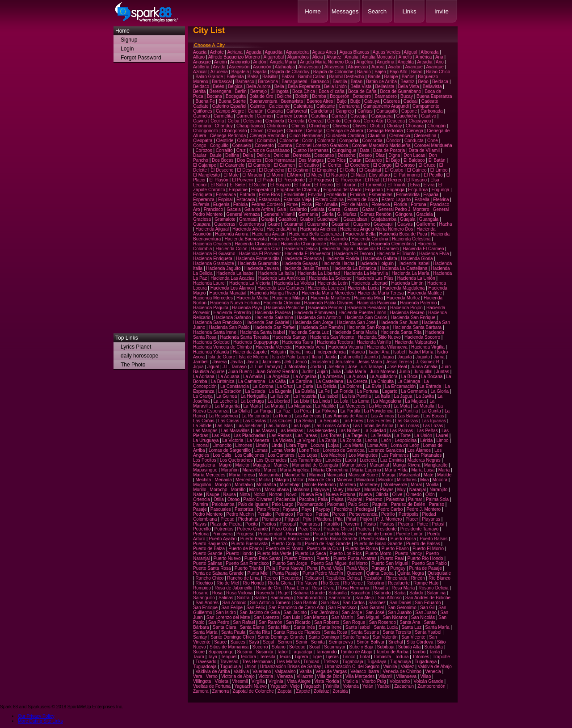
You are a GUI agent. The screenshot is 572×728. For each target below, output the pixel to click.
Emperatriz (262, 190)
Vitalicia (350, 681)
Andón (260, 62)
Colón (308, 141)
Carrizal (339, 116)
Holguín (278, 352)
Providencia (298, 534)
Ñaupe (212, 494)
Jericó (301, 362)
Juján (323, 372)
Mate (429, 475)
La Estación (230, 391)
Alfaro (199, 57)
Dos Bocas (223, 160)
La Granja (203, 396)
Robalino (375, 583)
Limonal (201, 445)
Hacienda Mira (368, 298)
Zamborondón (431, 686)
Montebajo (290, 485)
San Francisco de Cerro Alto (297, 608)
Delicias (281, 155)
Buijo (341, 101)
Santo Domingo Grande (281, 637)
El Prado (266, 180)
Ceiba (233, 121)
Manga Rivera (407, 465)
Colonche (289, 141)
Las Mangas (205, 431)
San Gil (427, 608)
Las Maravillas (236, 431)
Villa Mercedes (360, 676)
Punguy (398, 568)
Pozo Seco (309, 529)
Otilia (219, 499)
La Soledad (375, 431)
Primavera (223, 534)
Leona (371, 440)
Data (364, 150)
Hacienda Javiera (262, 268)
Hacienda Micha (252, 298)
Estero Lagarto (396, 200)
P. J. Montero (389, 519)
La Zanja (328, 440)
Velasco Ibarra (365, 671)
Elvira (429, 185)
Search (377, 11)
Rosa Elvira (323, 588)
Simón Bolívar (370, 642)
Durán (355, 160)
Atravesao (334, 67)
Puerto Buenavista (249, 544)
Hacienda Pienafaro (367, 308)
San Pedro (219, 622)
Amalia (351, 57)
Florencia (381, 204)
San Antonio (234, 603)
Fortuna (418, 204)
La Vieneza (258, 440)
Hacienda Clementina (392, 244)
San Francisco (342, 608)
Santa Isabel (358, 627)
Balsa (253, 77)
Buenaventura (263, 101)
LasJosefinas (249, 426)
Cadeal (411, 101)
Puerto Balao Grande (336, 539)
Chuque (275, 131)
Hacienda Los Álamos (232, 288)
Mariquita (336, 475)
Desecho (347, 155)
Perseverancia (363, 514)
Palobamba (223, 504)
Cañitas (365, 111)
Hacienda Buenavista (246, 239)
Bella (279, 86)
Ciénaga (314, 131)
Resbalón (373, 578)
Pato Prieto (268, 509)
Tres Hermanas (257, 662)
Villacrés (305, 676)
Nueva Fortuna (341, 494)
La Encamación (400, 386)
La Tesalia (381, 436)
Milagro (282, 480)
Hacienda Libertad (369, 283)
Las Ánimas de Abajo (346, 416)
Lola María (353, 445)
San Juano (426, 612)
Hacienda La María (410, 273)
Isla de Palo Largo (290, 357)
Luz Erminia (392, 460)
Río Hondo (253, 583)
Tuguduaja (230, 667)
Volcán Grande (429, 681)
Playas (200, 524)
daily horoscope (139, 356)
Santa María (437, 627)
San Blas (330, 603)
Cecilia (217, 121)
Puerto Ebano (395, 549)
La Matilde (325, 406)
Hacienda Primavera (315, 313)
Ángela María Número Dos (326, 62)
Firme (292, 204)
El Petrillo (433, 175)
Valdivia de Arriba (212, 671)
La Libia (301, 401)
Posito (370, 524)
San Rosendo (382, 622)
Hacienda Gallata (380, 259)
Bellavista (385, 86)
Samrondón (340, 598)
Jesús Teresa (399, 362)
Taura (199, 657)
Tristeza (331, 662)
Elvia (415, 185)
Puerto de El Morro (285, 549)
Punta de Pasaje (425, 568)
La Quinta (431, 411)
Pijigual (292, 519)
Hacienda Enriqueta (213, 259)
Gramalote (225, 219)
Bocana (214, 96)
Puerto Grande (208, 553)
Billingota (280, 91)
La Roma (282, 416)
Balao (417, 72)
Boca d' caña (332, 91)
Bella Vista (361, 86)
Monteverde (395, 485)
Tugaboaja (353, 662)
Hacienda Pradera (273, 313)
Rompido (202, 588)
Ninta (245, 494)
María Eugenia (367, 470)
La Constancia (235, 386)
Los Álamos (419, 450)
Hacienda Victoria (345, 347)
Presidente (386, 529)
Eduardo (374, 160)
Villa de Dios (329, 676)
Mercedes (245, 480)
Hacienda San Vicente (332, 337)
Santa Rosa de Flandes (297, 632)
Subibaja (386, 647)
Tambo (419, 652)
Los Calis (222, 455)
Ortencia (202, 499)
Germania (308, 214)
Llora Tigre (297, 445)
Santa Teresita (397, 632)
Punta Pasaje (286, 573)
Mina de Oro (321, 480)
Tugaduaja (401, 662)
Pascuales (221, 509)
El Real (372, 180)
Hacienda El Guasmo (214, 254)
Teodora (248, 657)
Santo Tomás (356, 637)
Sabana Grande (309, 593)
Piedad (228, 519)
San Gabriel (372, 608)
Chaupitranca (250, 126)
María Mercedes (209, 475)
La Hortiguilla (253, 396)
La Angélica (278, 377)
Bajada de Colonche (333, 72)
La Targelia (356, 436)
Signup (129, 40)
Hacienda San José (356, 322)
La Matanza (300, 406)
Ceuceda (396, 121)
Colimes (245, 141)
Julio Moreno (383, 372)
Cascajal (359, 116)
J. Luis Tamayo (265, 367)
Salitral (244, 598)
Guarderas (225, 224)
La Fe (324, 391)
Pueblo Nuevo (341, 534)
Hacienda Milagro (290, 298)
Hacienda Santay (289, 337)
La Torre (402, 436)
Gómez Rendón (376, 214)
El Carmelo (259, 165)
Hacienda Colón (231, 249)
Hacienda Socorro (422, 337)
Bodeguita (236, 96)
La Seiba (305, 421)
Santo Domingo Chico (232, 637)
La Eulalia (305, 391)
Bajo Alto (398, 72)
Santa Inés (304, 627)
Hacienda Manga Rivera (274, 293)
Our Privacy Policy (36, 716)
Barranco (320, 82)
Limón (262, 445)
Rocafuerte (399, 583)
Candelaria (321, 111)
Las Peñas (427, 431)
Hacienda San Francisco (217, 322)
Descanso (324, 155)
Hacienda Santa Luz (309, 332)
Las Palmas (401, 431)
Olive (397, 494)
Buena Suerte (232, 101)
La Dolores (351, 386)
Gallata (317, 209)
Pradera (364, 529)
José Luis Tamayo (366, 367)
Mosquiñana (277, 490)
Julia (336, 372)
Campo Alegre (230, 111)
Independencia (331, 352)
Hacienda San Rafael (275, 327)
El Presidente (292, 180)
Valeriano (262, 671)
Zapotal (285, 691)
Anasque (202, 62)
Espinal (225, 200)
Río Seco (330, 583)
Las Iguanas (434, 421)
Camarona (349, 106)
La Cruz (285, 386)
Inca (309, 352)
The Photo (133, 365)
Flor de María (355, 204)
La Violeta (283, 440)
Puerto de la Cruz (324, 549)
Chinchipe (319, 126)
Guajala (408, 219)
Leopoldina (406, 440)
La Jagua (403, 396)
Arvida (219, 67)
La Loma (361, 401)
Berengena (221, 91)
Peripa (322, 514)
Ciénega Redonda (228, 136)
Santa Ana (410, 622)
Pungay (379, 568)
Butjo (355, 101)
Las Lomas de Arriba (373, 426)
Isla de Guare (222, 357)
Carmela (202, 116)
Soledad (297, 647)
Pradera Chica (338, 529)
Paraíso (437, 504)
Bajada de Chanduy (290, 72)
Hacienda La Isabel (236, 273)
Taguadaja (302, 652)
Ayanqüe (435, 67)
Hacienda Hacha (338, 263)
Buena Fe (205, 101)
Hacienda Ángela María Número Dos (376, 229)
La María (252, 406)
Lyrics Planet (136, 347)
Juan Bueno (240, 372)
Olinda (382, 494)
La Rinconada (256, 416)
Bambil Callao (312, 77)
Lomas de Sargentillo (230, 450)
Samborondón (311, 598)
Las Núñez (349, 431)
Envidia (315, 195)
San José (375, 612)
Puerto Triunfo (249, 568)
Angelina (385, 62)
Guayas (405, 224)
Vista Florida (326, 681)
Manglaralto (436, 465)
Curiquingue (344, 150)
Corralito (224, 150)
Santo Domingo (324, 637)
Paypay (323, 509)
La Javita (425, 396)
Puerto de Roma (362, 549)
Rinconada (397, 578)
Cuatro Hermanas (311, 150)
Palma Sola (437, 499)
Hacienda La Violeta (294, 283)
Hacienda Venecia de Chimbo (223, 347)
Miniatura (365, 480)
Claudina (376, 136)
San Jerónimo (324, 612)
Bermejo (259, 91)
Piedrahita (248, 519)
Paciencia (286, 499)
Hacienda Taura (298, 342)
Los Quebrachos (236, 460)
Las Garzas (406, 421)
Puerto (323, 558)
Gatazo (351, 209)
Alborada (429, 52)
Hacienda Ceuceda (212, 244)
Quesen (355, 573)
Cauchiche (407, 116)
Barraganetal (294, 82)
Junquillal (423, 372)
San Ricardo (298, 622)
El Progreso (320, 180)
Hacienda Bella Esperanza (315, 234)
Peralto (265, 514)
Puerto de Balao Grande (379, 544)
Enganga (395, 190)
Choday (394, 126)
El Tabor (302, 185)
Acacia (200, 52)
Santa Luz (411, 627)
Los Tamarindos (306, 460)
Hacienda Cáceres (289, 239)
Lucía (350, 460)
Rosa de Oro (269, 588)
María (444, 470)
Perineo (304, 514)
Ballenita (235, 77)
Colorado (326, 141)
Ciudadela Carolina (345, 136)
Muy (402, 490)
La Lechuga (252, 401)
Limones (244, 445)
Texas (285, 657)
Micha (265, 480)
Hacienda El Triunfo (396, 254)
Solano (279, 647)
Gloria (328, 214)
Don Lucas (414, 155)
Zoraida (340, 691)
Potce (423, 524)
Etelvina (441, 200)
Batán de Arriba (381, 82)
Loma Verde (283, 450)
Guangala (429, 219)
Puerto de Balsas (423, 544)
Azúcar (200, 72)
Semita (318, 642)
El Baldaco (414, 160)
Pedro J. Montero (423, 509)
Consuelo (241, 145)
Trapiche (441, 657)
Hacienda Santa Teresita (244, 337)
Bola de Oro (261, 96)
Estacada (246, 200)
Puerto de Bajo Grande (328, 544)
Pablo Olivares (258, 499)
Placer (412, 519)
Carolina (319, 116)
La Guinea (227, 396)
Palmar (415, 499)
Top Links (127, 338)
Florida (401, 204)
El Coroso (405, 165)
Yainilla (332, 686)
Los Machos (333, 455)
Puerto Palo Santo (263, 558)
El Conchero (357, 165)
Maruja (389, 475)
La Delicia (327, 386)
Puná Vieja (332, 568)
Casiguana (382, 116)
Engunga (440, 190)
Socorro (260, 647)
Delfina (232, 155)
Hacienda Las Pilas (374, 278)
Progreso (246, 534)
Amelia (405, 57)
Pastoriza (244, 509)
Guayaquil (384, 224)
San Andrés (207, 603)
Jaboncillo (350, 357)
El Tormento (372, 185)
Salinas (226, 598)
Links (409, 11)
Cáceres (391, 101)
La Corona (263, 386)
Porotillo (332, 524)
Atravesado (309, 67)
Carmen (265, 116)
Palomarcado (310, 504)
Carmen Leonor (292, 116)
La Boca (410, 377)
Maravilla (251, 470)
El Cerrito (332, 165)
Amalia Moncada (378, 57)
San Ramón (271, 622)
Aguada (253, 52)
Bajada (259, 72)
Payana (290, 509)
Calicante (326, 106)
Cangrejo (345, 111)
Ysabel (384, 686)
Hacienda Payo (247, 308)
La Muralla (424, 406)
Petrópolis (408, 514)
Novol (292, 494)
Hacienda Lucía (363, 288)
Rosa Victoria (239, 593)
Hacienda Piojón (406, 308)
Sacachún (360, 593)
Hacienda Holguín (376, 263)
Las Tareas (306, 436)
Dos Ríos (336, 160)
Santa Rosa (336, 632)
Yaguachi (313, 686)
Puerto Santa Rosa (212, 568)
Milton (299, 480)
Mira (424, 480)
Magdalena (204, 465)
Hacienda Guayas (300, 263)
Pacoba (307, 499)
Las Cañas (204, 421)
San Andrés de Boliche (428, 598)
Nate (198, 494)
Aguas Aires (324, 52)
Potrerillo (202, 529)
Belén (219, 86)
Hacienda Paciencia (377, 303)
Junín (404, 372)
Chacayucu (420, 121)
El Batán (437, 160)
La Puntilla (408, 411)
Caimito (258, 106)
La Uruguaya (206, 440)
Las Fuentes (379, 421)
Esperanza (204, 200)
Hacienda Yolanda (211, 352)
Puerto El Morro (428, 549)
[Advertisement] (149, 200)
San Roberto (327, 622)
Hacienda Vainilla (374, 342)
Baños (408, 77)
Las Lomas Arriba (332, 426)
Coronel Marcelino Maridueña (381, 145)
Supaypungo (221, 652)
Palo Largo (282, 504)
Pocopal (288, 524)
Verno (212, 676)
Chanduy (224, 126)
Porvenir (351, 524)
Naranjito (438, 490)
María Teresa (242, 475)
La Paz (283, 411)
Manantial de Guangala (315, 465)
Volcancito (400, 681)
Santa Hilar (279, 627)
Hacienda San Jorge (313, 322)
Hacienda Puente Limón (363, 313)
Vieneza (285, 676)
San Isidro (226, 612)
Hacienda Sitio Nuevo (379, 337)
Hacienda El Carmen (423, 249)
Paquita (380, 504)
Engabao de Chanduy (298, 190)
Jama (439, 357)
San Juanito (400, 612)
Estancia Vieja (297, 200)
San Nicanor (395, 617)
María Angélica (294, 470)
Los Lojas (308, 455)
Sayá (254, 642)
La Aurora (356, 377)
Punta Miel (258, 573)
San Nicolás (423, 617)
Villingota (202, 681)
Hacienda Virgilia (428, 347)
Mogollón (202, 485)
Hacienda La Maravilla (366, 273)
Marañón (230, 470)
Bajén (380, 72)
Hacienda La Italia (276, 273)
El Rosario (416, 180)
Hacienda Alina (282, 229)
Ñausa (229, 494)
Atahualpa (285, 67)
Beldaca (440, 82)
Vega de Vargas (331, 671)
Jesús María (370, 362)
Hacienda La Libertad (319, 273)
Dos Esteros (249, 160)
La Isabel (329, 396)
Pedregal (365, 509)
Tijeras (332, 657)
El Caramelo (232, 165)
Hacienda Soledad (211, 342)
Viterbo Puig (374, 681)
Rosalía (381, 588)
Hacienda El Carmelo (378, 249)
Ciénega (415, 131)
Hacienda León (333, 283)
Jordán (317, 367)
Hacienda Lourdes (326, 288)
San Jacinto (295, 612)
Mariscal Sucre (363, 475)
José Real (397, 367)
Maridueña (295, 475)
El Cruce (427, 165)
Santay (200, 637)
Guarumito (318, 224)
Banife (374, 77)
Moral (416, 485)
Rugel (284, 593)
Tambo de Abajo (356, 652)
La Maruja (274, 406)
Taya (212, 657)
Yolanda (351, 686)
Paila (323, 499)
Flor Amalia (327, 204)
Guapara (202, 224)
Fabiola (241, 204)
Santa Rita (259, 632)
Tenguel (229, 657)
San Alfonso (389, 598)
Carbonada (431, 111)
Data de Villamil (424, 150)
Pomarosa (310, 524)
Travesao (229, 662)
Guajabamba (384, 219)
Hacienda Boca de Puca (403, 234)
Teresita (267, 657)
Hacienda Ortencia (282, 303)
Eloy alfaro (379, 175)
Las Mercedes (321, 431)
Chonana (415, 126)
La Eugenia (280, 391)
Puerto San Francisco (247, 563)
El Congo (382, 165)
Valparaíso (285, 671)
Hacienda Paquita (211, 308)
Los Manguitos (363, 455)
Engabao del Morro (343, 190)
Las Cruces (281, 421)
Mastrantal (410, 475)
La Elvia (374, 386)
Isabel (399, 352)
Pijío (307, 519)
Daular (200, 155)
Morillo (200, 490)
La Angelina (305, 377)
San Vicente (413, 637)
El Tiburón (347, 185)
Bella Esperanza (304, 86)
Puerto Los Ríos (346, 553)
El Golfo (348, 170)
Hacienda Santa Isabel (263, 332)
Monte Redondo (320, 485)
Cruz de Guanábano (269, 150)
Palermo (374, 499)
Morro (255, 490)
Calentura (303, 106)
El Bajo (393, 160)
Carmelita (223, 116)
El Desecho (222, 170)
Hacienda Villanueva (387, 347)
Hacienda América (318, 229)
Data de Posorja (389, 150)
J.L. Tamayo (235, 367)
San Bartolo (306, 603)
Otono (233, 499)
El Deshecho (271, 170)
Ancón (220, 62)
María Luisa (423, 470)
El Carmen (284, 165)
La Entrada (430, 386)
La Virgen (306, 440)
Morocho (219, 490)
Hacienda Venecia (274, 347)
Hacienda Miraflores (330, 298)
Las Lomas (408, 426)
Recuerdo (291, 578)
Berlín (241, 91)
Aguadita (274, 52)
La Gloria (440, 391)
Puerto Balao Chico (292, 539)
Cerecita (296, 121)
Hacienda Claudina (349, 244)
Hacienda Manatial (228, 293)
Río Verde (353, 583)
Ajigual (411, 52)
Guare (274, 224)
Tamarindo (326, 652)
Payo (307, 509)
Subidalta (433, 647)
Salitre (261, 598)
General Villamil (279, 214)
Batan (357, 82)
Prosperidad (270, 534)
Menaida (223, 480)
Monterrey (370, 485)
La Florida (343, 391)
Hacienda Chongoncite (303, 244)
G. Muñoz (347, 214)
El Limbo (439, 170)
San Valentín (385, 637)
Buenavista (292, 101)
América (424, 57)
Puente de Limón (375, 534)
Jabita (331, 357)
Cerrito (334, 121)
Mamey (281, 465)
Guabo (307, 219)
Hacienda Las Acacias (232, 278)
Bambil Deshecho (347, 77)
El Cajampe (205, 165)
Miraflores (407, 480)
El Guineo (417, 170)
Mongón (223, 485)
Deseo (365, 155)
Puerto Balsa (403, 539)
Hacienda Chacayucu (256, 244)
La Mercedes (352, 406)
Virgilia (258, 681)
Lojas (333, 445)
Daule (216, 155)
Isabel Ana (379, 352)
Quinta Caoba (380, 573)
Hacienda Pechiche (285, 308)
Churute (294, 131)
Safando (382, 593)
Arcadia (425, 62)
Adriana (235, 52)
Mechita (203, 480)
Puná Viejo (357, 568)
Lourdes (333, 460)
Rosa (217, 593)
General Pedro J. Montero (403, 209)
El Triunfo (397, 185)
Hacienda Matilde (425, 293)
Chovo (257, 131)
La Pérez (303, 411)
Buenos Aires (320, 101)
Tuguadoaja (205, 667)
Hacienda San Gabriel (267, 322)
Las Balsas (409, 416)
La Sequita (328, 421)
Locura (318, 445)
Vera (198, 676)
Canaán (256, 111)
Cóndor (393, 141)
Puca (318, 534)
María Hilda (396, 470)
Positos (387, 524)
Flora (307, 204)
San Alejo (365, 598)
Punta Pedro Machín (323, 573)
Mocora (440, 480)
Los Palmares (395, 455)
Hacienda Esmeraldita (258, 259)
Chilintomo (277, 126)
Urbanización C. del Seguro (352, 667)
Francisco (213, 209)
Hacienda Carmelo (330, 239)
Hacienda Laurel (209, 283)
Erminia (357, 195)
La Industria (305, 396)
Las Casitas (254, 421)
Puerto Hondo (240, 553)
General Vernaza (243, 214)
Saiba (400, 593)
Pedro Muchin (240, 514)
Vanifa (306, 671)
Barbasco (245, 82)
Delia (248, 155)
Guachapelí (328, 219)
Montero (348, 485)
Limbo (442, 440)
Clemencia (400, 136)
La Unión (423, 436)
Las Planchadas (250, 436)
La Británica (223, 381)
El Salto (218, 185)
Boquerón (339, 96)
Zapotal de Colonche (253, 691)
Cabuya (372, 101)
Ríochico (204, 583)
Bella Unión (335, 86)
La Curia (305, 386)
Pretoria (201, 534)
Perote (339, 514)
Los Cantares (281, 455)
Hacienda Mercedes (213, 298)
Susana (245, 652)
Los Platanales (427, 455)
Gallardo (298, 209)
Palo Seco (358, 504)
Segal (269, 642)
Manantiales (354, 465)
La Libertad (279, 401)
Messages (345, 11)
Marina (316, 475)
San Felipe (232, 608)
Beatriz (407, 82)
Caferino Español (229, 106)
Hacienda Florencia (303, 259)
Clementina (425, 136)
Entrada (247, 195)
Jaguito (423, 357)
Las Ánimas (383, 416)
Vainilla (390, 667)
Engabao (374, 190)
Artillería (201, 67)
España (431, 195)
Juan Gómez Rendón (277, 372)
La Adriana (204, 377)
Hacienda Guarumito (258, 263)
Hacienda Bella (360, 234)
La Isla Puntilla (356, 396)
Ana (439, 57)
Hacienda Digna (337, 249)
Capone (409, 111)
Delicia (263, 155)
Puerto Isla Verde (275, 553)
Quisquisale (439, 573)
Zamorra (221, 691)
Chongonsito (234, 131)
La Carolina (301, 381)
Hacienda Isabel (413, 263)
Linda (277, 445)
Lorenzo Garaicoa (386, 450)
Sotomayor (335, 647)
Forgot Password (141, 58)
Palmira (201, 504)
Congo (200, 145)
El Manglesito (206, 175)
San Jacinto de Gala (260, 612)
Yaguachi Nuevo (250, 686)
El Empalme (324, 170)
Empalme (238, 190)
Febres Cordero (267, 204)
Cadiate (201, 106)
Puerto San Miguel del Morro (339, 563)
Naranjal (418, 490)
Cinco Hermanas (306, 136)
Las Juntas (277, 426)
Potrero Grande (253, 529)
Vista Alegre (299, 681)
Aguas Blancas (354, 52)
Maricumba (270, 475)
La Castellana (330, 381)
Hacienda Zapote (250, 352)
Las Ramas (280, 436)
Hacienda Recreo (407, 313)
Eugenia (221, 204)
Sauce (220, 642)
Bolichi (302, 96)
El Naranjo (336, 175)
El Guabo (394, 170)
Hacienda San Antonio (319, 318)
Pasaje (200, 509)
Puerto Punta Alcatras (355, 558)
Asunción (262, 67)
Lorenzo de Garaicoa (343, 450)
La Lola (341, 401)
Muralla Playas (379, 490)
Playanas (431, 519)
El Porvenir (243, 180)
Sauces (238, 642)
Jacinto (371, 357)
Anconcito (240, 62)
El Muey (314, 175)
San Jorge (352, 612)
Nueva (365, 494)
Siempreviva (341, 642)
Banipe (391, 77)
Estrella (422, 200)
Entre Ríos (269, 195)
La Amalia (253, 377)
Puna (312, 568)
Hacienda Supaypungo (256, 342)
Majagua (261, 465)
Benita (199, 91)
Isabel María (421, 352)
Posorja (405, 524)
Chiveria (341, 126)
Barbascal (222, 82)
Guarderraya (251, 224)
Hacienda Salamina (274, 318)
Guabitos (287, 219)
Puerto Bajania (255, 539)
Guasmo (362, 224)
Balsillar (270, 77)
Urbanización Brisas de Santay (291, 667)
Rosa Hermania (354, 588)
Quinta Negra (410, 573)
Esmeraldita (408, 195)
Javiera (219, 362)
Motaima (301, 490)
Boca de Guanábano (401, 91)
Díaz (380, 155)
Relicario (313, 578)
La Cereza (357, 381)
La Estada (255, 391)
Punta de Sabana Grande (218, 573)
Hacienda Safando (232, 318)
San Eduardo (428, 603)
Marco (270, 470)
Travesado (206, 662)
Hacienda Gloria (417, 259)
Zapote (303, 691)
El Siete (237, 185)
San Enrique (205, 608)
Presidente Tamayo (419, 529)
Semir (301, 642)
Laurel (442, 436)
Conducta (414, 141)
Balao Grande (209, 77)
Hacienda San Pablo (229, 327)
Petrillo (388, 514)
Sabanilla (338, 593)
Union (250, 667)
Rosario (201, 593)
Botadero (362, 96)
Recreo (270, 578)
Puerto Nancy (409, 553)
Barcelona (268, 82)
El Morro (275, 175)
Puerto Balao (374, 539)
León (386, 440)
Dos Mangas (311, 160)
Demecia (302, 155)
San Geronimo (402, 608)
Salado (416, 593)
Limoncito (222, 445)
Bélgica (235, 86)
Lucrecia (368, 460)
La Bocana (432, 377)
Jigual (213, 367)
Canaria (275, 111)
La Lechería (225, 401)
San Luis (292, 617)
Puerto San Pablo (429, 563)
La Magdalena (387, 401)
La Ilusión (280, 396)
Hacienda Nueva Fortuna (235, 303)
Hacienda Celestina (411, 239)
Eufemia (201, 204)
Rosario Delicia (433, 588)
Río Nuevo (307, 583)
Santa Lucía (386, 627)
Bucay (407, 96)
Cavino (200, 121)
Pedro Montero (208, 514)
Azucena (219, 72)
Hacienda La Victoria (250, 283)
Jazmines (271, 362)
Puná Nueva (291, 568)
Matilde (444, 475)
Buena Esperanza (434, 96)
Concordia (372, 141)
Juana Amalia (424, 367)
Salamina (436, 593)
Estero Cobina (330, 200)
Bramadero (385, 96)
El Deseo (246, 170)
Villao (425, 676)
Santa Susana (365, 632)
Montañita (266, 485)
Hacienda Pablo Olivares (329, 303)
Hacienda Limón (408, 283)
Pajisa (338, 499)
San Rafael (244, 622)
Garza (334, 209)
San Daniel (400, 603)
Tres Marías (288, 662)
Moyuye (321, 490)
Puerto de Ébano (245, 549)
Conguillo (219, 145)
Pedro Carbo (390, 509)
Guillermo (426, 224)
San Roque (354, 622)
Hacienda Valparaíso (415, 342)
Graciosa (202, 219)
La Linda (321, 401)
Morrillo (238, 490)
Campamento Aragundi (386, 106)
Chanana (202, 126)
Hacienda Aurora (232, 234)
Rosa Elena (297, 588)
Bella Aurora (258, 86)
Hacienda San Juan (399, 322)
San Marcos (316, 617)
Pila (339, 519)
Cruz (241, 150)
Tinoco (349, 657)
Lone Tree (309, 450)
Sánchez (377, 603)
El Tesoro (324, 185)
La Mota (402, 406)
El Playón (219, 180)
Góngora (404, 214)
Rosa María (404, 588)
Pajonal (355, 499)
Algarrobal (274, 57)
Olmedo (414, 494)
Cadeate (430, 101)
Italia (316, 357)
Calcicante (280, 106)
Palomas (336, 504)
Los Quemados (271, 460)
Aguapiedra (297, 52)
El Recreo (393, 180)
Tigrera (301, 657)
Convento (264, 145)
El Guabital (370, 170)
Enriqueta (203, 195)
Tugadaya (377, 662)
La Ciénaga (409, 381)
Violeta (222, 681)
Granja (268, 219)
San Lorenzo (267, 617)
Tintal (364, 657)
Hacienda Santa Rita (401, 332)
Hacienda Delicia (301, 249)
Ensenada (226, 195)
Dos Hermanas (280, 160)
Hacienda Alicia (248, 229)
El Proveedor (349, 180)
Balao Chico (438, 72)
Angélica (365, 62)
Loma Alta (377, 445)
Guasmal (341, 224)
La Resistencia (223, 416)
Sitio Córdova (420, 642)
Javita (252, 362)
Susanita (265, 652)
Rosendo (265, 593)
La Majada (415, 401)
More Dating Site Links (40, 721)
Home (313, 11)
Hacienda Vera (310, 347)
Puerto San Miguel (390, 563)
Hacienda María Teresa (381, 293)
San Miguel (368, 617)
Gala (281, 209)
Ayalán (395, 67)
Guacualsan (355, 219)
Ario (440, 62)
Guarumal (294, 224)
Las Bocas (434, 416)
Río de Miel (228, 583)
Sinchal (396, 642)
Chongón (437, 126)
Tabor (283, 652)
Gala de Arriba (259, 209)
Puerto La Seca (311, 553)
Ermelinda (336, 195)
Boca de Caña (362, 91)
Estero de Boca (362, 200)
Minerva (345, 480)
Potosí (438, 524)
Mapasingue (205, 470)
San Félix (256, 608)
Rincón (418, 578)
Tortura (402, 657)
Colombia (266, 141)
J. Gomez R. (428, 362)
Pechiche (343, 509)
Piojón (366, 519)
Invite (442, 11)
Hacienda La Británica (354, 268)
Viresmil (240, 681)
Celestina (252, 121)
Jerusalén (344, 362)
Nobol (259, 494)
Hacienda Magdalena (404, 288)
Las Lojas (301, 426)
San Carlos (354, 603)
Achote (217, 52)
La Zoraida (351, 440)
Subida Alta (410, 647)
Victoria (266, 676)
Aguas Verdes (387, 52)
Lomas (261, 450)
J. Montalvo (295, 367)
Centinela (275, 121)
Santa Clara (225, 627)
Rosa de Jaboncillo (233, 588)
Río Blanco (440, 578)
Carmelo (245, 116)
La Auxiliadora (384, 377)
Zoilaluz (321, 691)
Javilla (237, 362)
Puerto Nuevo (227, 558)
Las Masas (264, 431)
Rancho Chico (209, 578)
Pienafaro (271, 519)
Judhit (308, 372)
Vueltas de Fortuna (212, 686)
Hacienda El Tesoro (354, 254)
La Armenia (331, 377)
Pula (271, 568)
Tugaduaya (426, 662)
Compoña (349, 141)
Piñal (351, 519)
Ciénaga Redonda (385, 131)
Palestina (395, 499)
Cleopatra (203, 141)
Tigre (317, 657)
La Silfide (202, 426)
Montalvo (244, 485)
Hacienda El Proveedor (308, 254)
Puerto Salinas (208, 563)
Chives (360, 126)
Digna (394, 155)
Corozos (204, 150)
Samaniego (282, 598)
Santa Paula (233, 632)
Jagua (388, 357)
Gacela (234, 209)
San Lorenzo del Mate (228, 617)
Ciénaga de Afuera (345, 131)
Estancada (269, 200)
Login (127, 49)
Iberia (295, 352)
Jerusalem (321, 362)
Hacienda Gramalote (214, 263)
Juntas (443, 372)
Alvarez (334, 57)
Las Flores (353, 421)
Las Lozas (433, 426)
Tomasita (382, 657)
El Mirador (252, 175)
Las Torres (331, 436)
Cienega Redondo (267, 136)
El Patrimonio (407, 175)
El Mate (231, 175)
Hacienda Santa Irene (215, 332)
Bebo (423, 82)
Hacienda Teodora (335, 342)
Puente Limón (410, 534)
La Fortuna (368, 391)
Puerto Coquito (286, 544)
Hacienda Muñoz (403, 298)
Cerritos (352, 121)
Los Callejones (250, 455)
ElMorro (295, 175)
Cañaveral (297, 111)
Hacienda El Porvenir (260, 254)
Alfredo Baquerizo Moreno (234, 57)
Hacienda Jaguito (223, 268)
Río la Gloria (280, 583)
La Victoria (233, 440)
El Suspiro (281, 185)
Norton (276, 494)
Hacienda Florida (342, 259)
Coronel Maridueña (433, 145)
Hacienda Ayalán (269, 234)
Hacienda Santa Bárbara (417, 327)
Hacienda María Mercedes (328, 293)
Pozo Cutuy (283, 529)
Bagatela (240, 72)
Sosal (315, 647)
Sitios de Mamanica (229, 647)
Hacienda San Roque (368, 327)
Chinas (298, 126)
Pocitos (269, 524)
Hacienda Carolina (370, 239)
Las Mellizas (291, 431)
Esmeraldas (381, 195)
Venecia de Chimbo (402, 671)
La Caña (278, 381)
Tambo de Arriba (392, 652)
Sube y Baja (362, 647)
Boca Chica (304, 91)
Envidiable (294, 195)
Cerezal (315, 121)
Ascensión (239, 67)
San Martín (342, 617)
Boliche (284, 96)
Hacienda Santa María (355, 332)
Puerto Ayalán (223, 539)
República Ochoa (343, 578)
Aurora (378, 67)
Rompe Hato (426, 583)
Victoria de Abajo (238, 676)
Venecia (433, 671)
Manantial (379, 465)
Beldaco (201, 86)
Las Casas (229, 421)
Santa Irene (330, 627)
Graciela (424, 214)
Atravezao (358, 67)
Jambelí (201, 362)
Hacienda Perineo (326, 308)
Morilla (432, 485)
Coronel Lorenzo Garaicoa (322, 145)
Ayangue (414, 67)
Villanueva (406, 676)
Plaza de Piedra (226, 524)
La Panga (263, 411)
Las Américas (308, 416)
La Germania (414, 391)
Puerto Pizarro (299, 558)
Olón (430, 494)
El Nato (358, 175)
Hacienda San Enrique (413, 318)
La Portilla (350, 411)
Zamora (201, 691)
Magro (225, 465)
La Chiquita (382, 381)
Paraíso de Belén (408, 504)
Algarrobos (298, 57)
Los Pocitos (205, 460)
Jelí (288, 362)
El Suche (258, 185)
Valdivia (241, 671)
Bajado (364, 72)
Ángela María (283, 62)
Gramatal (248, 219)
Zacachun (404, 686)
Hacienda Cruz (266, 249)
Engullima (418, 190)
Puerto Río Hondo (425, 558)
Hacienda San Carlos (366, 318)
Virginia (276, 681)
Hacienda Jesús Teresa (306, 268)
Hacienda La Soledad (330, 278)
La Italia (382, 396)
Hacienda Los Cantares (281, 288)
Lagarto (390, 391)
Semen (285, 642)
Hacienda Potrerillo (232, 313)
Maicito (242, 465)
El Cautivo (309, 165)
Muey (338, 490)
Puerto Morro (378, 553)
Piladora (323, 519)
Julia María (355, 372)
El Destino (298, 170)
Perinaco (284, 514)
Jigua (198, 367)
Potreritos (224, 529)
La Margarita (227, 406)
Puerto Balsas (433, 539)
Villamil (385, 676)
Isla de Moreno (253, 357)
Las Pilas (221, 436)
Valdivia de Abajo (435, 667)
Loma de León (405, 445)
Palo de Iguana (253, 504)
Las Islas (224, 426)
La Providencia (379, 411)
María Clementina (331, 470)
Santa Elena (252, 627)
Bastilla (340, 82)
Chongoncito (206, 131)
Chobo (376, 126)
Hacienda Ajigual (212, 229)
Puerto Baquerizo (210, 544)
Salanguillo (204, 598)
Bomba (319, 96)
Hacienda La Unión (416, 278)
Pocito (252, 524)
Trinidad (311, 662)
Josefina (336, 367)
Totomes (421, 657)
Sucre (199, 652)
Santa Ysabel (428, 632)
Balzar (288, 77)
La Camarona (252, 381)
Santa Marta (205, 632)
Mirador (386, 480)
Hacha (446, 224)
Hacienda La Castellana (404, 268)
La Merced (379, 406)
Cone (433, 141)
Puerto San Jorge (290, 563)
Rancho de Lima (243, 578)
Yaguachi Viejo (285, 686)
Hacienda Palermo (418, 303)
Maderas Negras (424, 460)
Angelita (406, 62)
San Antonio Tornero (270, 603)
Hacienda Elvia (434, 254)
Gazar (368, 209)
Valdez (408, 667)
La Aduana (229, 377)
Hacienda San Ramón (321, 327)
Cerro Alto (373, 121)
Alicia (318, 57)
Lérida (426, 440)
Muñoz (354, 490)
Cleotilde (225, 141)
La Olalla (241, 411)
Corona (285, 145)
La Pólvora (326, 411)
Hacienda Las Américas (282, 278)
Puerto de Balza (209, 549)
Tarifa (434, 652)
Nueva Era (312, 494)
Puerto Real (392, 558)
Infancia (357, 352)
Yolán (368, 686)
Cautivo (429, 116)
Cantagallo (387, 111)
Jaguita (404, 357)
